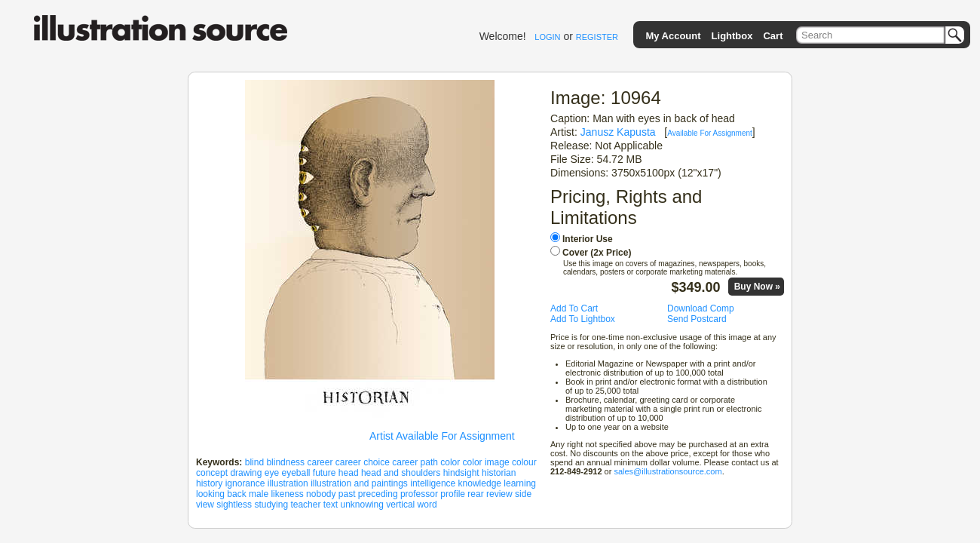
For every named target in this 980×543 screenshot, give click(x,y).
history (209, 483)
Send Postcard (697, 319)
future (325, 473)
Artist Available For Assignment (442, 436)
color (450, 462)
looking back (221, 494)
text (331, 505)
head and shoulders (401, 473)
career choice (363, 462)
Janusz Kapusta (618, 132)
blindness (285, 462)
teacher (305, 505)
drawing (246, 473)
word (427, 505)
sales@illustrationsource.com (668, 471)
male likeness (276, 494)
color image (486, 462)
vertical (400, 505)
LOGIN (547, 37)
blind (254, 462)
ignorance (245, 483)
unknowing (362, 505)
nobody (321, 494)
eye (272, 473)
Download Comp (701, 308)
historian (499, 473)
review (499, 494)
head (349, 473)
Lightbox (732, 36)
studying (271, 505)
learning (520, 483)
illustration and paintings (359, 483)
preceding (378, 494)
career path (415, 462)
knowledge (480, 483)
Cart (773, 36)
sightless (234, 505)
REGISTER (597, 37)
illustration (288, 483)
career (320, 462)
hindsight (461, 473)
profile (453, 494)
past (347, 494)
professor (419, 494)
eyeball (296, 473)
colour (524, 462)
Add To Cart (574, 308)
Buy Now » (757, 287)
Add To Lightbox (583, 319)
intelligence (433, 483)
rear (475, 494)
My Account (673, 36)
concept (212, 473)
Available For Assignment (710, 133)
